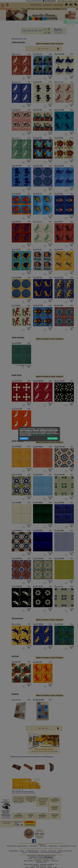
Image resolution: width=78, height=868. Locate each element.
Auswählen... (24, 438)
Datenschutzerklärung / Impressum (43, 435)
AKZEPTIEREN (52, 438)
